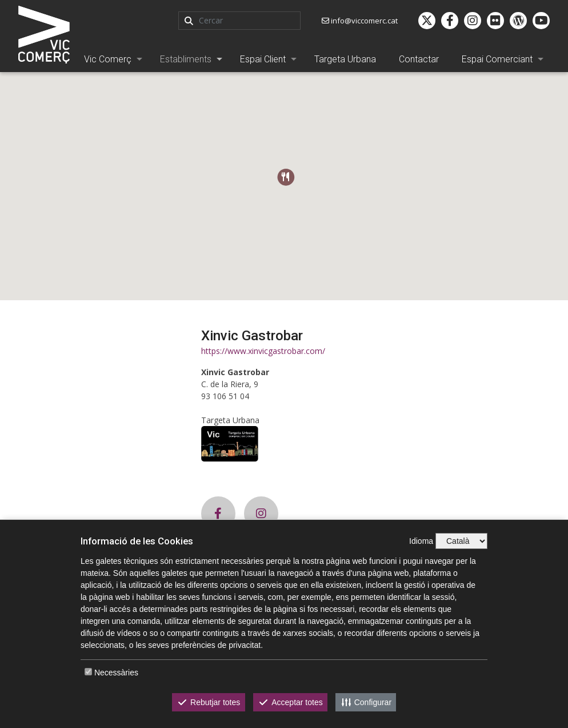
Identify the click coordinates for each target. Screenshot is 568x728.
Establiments (186, 59)
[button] (286, 177)
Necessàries (116, 673)
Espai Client (263, 59)
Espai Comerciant (497, 59)
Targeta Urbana (345, 59)
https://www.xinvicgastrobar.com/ (263, 351)
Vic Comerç (108, 59)
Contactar (419, 59)
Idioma (421, 541)
